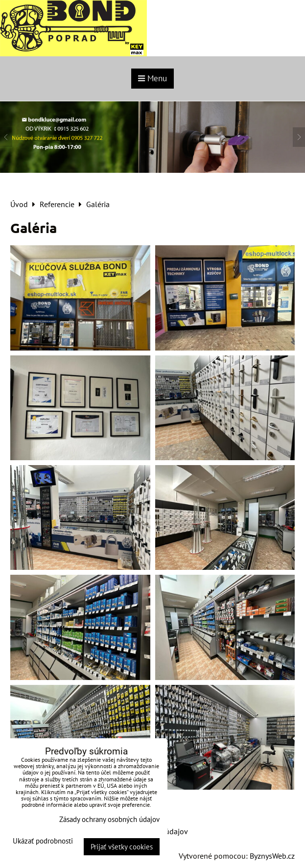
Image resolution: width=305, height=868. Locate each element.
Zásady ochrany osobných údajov (109, 819)
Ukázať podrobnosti (43, 841)
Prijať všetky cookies (122, 847)
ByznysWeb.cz (272, 856)
